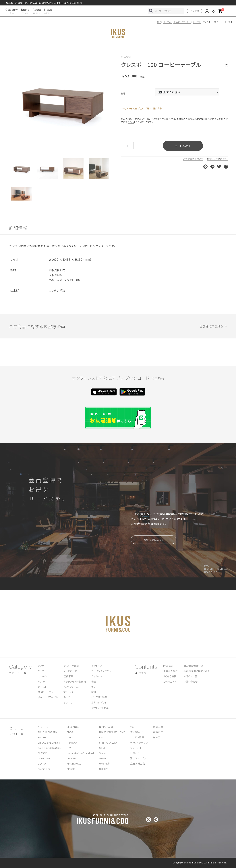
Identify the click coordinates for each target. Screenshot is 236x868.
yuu (132, 727)
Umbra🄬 (104, 764)
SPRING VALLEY (108, 743)
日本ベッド (136, 753)
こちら (131, 122)
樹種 (123, 93)
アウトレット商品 (100, 708)
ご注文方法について (193, 159)
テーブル (168, 22)
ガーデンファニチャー (103, 671)
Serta (102, 753)
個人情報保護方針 (193, 666)
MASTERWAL (74, 764)
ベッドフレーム (71, 687)
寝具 (94, 682)
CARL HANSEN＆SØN (50, 748)
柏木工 (157, 737)
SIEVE (102, 748)
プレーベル (136, 748)
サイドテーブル (45, 692)
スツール (42, 676)
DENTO (42, 764)
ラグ (94, 687)
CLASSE (197, 22)
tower (103, 758)
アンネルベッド (138, 732)
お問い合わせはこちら (217, 159)
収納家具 (68, 676)
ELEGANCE (73, 727)
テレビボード (70, 671)
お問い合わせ (191, 682)
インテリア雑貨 (99, 697)
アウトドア (97, 666)
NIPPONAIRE (106, 727)
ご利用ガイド (170, 682)
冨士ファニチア (138, 758)
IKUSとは (168, 666)
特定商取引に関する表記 (197, 671)
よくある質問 (170, 676)
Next (112, 101)
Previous (14, 101)
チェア (41, 671)
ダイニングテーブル (182, 22)
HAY (69, 748)
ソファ (41, 666)
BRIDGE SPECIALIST (49, 743)
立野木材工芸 (138, 764)
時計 (94, 692)
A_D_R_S (43, 727)
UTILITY (104, 769)
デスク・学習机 (71, 666)
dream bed (44, 769)
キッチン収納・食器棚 (75, 682)
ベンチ (41, 682)
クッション (97, 676)
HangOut (72, 743)
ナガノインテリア (139, 743)
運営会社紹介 (171, 671)
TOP (159, 22)
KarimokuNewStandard (80, 753)
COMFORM (44, 758)
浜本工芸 (158, 727)
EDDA (70, 732)
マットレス (69, 692)
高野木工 (158, 732)
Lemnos (72, 758)
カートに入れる (183, 146)
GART (70, 737)
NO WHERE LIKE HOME (112, 732)
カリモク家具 (137, 737)
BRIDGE (42, 737)
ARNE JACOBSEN (48, 732)
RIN (101, 737)
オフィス (68, 703)
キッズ (67, 697)
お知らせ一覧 (191, 676)
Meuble (71, 769)
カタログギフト (99, 703)
